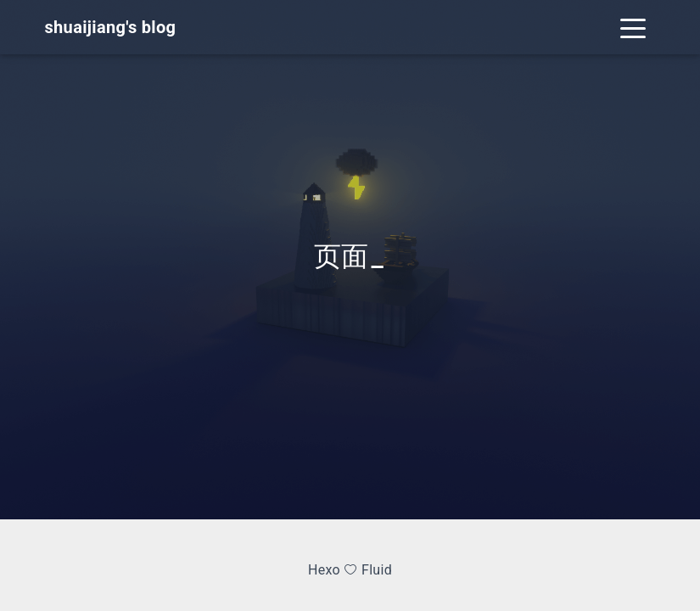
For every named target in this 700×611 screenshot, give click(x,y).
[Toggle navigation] (633, 27)
